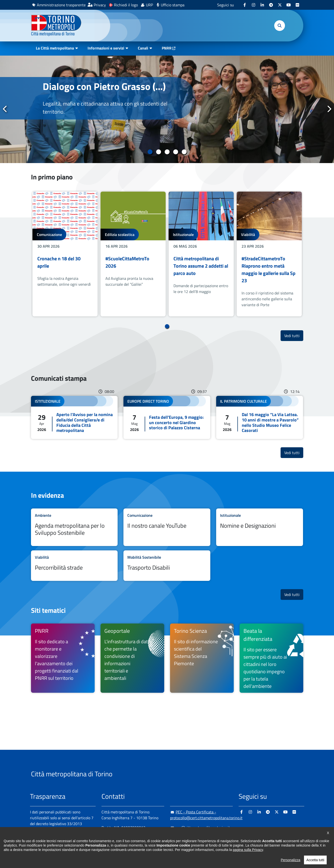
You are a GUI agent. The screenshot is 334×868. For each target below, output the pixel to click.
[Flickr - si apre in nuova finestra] (297, 5)
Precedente (5, 109)
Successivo (329, 109)
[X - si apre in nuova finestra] (280, 5)
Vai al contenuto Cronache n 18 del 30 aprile (65, 254)
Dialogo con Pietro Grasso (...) (104, 86)
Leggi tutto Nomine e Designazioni (260, 527)
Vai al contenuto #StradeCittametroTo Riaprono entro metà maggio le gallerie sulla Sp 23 (269, 254)
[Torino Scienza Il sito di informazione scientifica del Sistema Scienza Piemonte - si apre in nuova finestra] (202, 658)
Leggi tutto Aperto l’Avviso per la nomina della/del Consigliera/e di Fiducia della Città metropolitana (74, 417)
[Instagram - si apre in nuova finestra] (253, 5)
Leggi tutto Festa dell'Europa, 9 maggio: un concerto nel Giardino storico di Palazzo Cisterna (167, 417)
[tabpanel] (167, 109)
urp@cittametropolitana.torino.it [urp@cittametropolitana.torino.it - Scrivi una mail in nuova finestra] (200, 828)
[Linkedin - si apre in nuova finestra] (262, 5)
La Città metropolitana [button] (55, 48)
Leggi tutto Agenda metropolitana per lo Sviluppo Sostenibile (74, 527)
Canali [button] (143, 48)
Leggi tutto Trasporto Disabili (167, 566)
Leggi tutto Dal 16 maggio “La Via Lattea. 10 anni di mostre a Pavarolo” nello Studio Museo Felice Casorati (260, 417)
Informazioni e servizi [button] (106, 48)
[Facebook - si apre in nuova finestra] (245, 5)
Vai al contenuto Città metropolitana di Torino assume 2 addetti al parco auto (201, 254)
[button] (280, 26)
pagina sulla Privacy (248, 856)
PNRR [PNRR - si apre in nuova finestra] (167, 48)
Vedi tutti (294, 336)
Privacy (100, 5)
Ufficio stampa (173, 5)
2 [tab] (158, 152)
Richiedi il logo (126, 5)
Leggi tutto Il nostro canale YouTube (167, 527)
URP (149, 5)
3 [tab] (167, 152)
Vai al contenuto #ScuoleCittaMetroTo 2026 (133, 254)
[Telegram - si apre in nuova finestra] (271, 5)
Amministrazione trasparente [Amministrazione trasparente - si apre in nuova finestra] (61, 5)
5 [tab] (184, 152)
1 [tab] (150, 152)
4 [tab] (176, 152)
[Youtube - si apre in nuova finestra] (289, 5)
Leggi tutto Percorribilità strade (74, 566)
